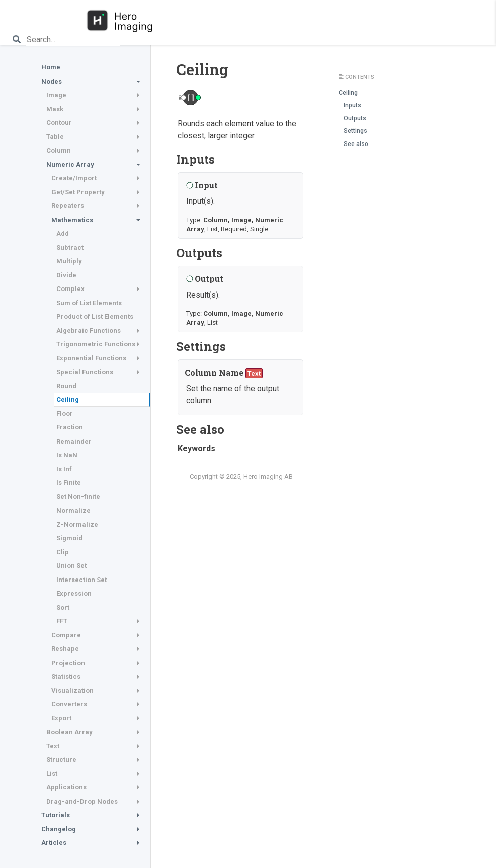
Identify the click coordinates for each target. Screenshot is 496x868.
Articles (54, 843)
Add (63, 233)
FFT (62, 621)
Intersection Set (81, 580)
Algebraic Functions (89, 331)
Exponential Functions (91, 358)
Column (59, 150)
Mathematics (72, 220)
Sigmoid (69, 538)
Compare (66, 635)
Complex (70, 289)
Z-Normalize (77, 524)
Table (55, 137)
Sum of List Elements (89, 303)
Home (51, 67)
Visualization (72, 691)
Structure (61, 760)
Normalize (73, 510)
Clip (63, 552)
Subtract (70, 247)
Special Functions (85, 372)
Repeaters (68, 206)
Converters (69, 704)
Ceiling (68, 400)
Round (66, 386)
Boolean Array (69, 732)
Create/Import (74, 178)
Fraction (70, 427)
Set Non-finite (78, 497)
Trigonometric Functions (96, 344)
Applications (66, 787)
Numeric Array (70, 164)
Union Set (71, 566)
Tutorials (56, 815)
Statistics (66, 676)
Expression (74, 593)
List (52, 774)
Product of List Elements (95, 316)
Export (61, 718)
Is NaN (67, 455)
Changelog (59, 829)
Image (56, 95)
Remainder (74, 441)
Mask (55, 109)
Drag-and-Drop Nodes (82, 801)
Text (53, 746)
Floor (65, 414)
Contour (59, 123)
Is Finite (69, 483)
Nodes (52, 81)
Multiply (69, 261)
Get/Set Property (78, 192)
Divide (66, 275)
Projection (68, 663)
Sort (63, 607)
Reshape (65, 649)
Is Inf (64, 469)
